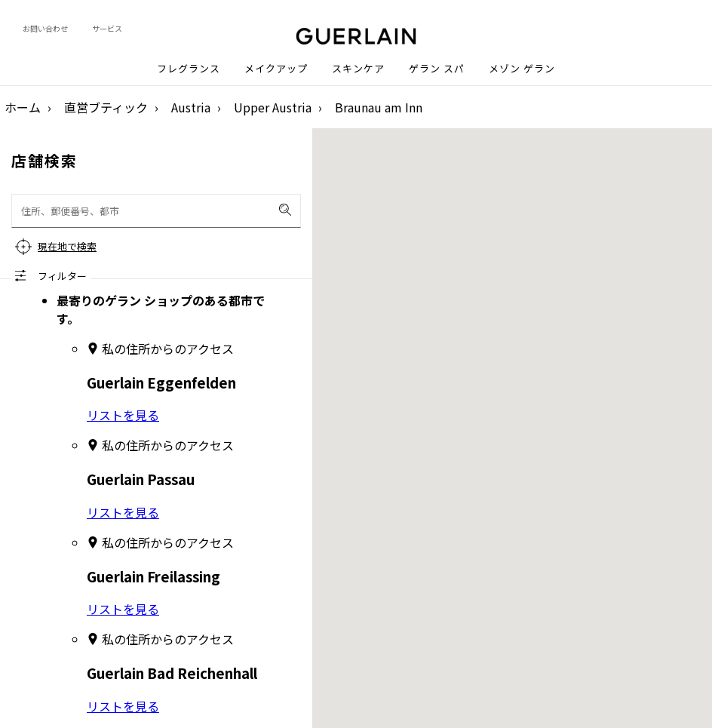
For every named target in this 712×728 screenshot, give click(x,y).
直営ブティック (106, 107)
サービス (107, 28)
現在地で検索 (67, 246)
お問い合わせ (45, 28)
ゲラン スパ (437, 69)
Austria (191, 107)
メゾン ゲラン (522, 69)
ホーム (23, 107)
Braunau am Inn (379, 107)
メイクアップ (276, 69)
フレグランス (189, 69)
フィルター (62, 276)
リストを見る (123, 415)
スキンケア (358, 69)
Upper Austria (273, 107)
